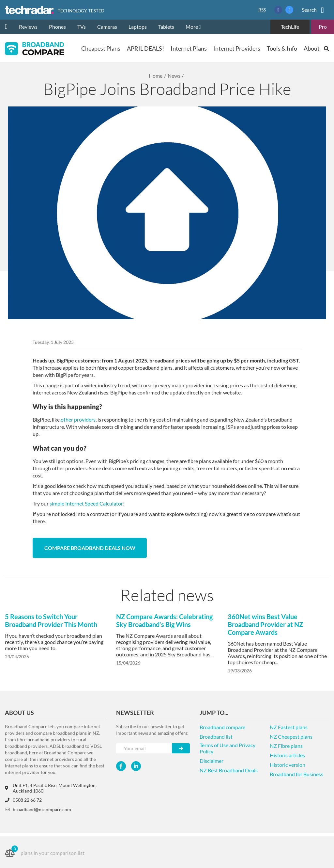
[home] (9, 27)
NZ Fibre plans (286, 746)
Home (156, 76)
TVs (82, 27)
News (174, 76)
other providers (78, 419)
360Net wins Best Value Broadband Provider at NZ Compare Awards (265, 624)
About (312, 48)
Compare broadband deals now (90, 548)
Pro (323, 27)
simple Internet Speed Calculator (86, 503)
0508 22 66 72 (23, 800)
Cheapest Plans (101, 48)
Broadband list (216, 737)
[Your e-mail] (144, 748)
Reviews (28, 27)
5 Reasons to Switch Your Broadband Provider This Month (51, 620)
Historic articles (287, 755)
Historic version (288, 765)
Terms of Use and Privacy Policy (228, 748)
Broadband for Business (296, 774)
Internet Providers (237, 48)
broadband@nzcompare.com (38, 809)
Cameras (107, 27)
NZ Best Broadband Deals (229, 770)
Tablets (166, 27)
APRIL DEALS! (145, 48)
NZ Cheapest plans (291, 737)
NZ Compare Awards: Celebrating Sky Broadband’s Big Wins (164, 620)
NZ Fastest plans (289, 727)
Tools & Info (282, 48)
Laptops (138, 27)
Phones (57, 27)
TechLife (290, 27)
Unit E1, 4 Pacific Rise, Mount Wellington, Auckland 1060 (51, 788)
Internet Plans (189, 48)
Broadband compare (222, 727)
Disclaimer (212, 761)
